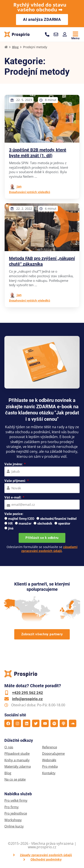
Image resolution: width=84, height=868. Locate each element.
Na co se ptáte (15, 779)
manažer (25, 524)
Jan (19, 186)
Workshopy (13, 820)
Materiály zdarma (18, 766)
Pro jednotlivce (16, 813)
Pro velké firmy (16, 800)
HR (10, 524)
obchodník (45, 524)
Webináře (49, 760)
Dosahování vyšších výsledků (29, 192)
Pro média (50, 766)
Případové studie (17, 754)
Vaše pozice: (14, 514)
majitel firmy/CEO (21, 519)
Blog (15, 47)
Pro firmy (12, 807)
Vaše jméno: (14, 464)
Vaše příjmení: (15, 481)
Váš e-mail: (13, 497)
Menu (75, 38)
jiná (11, 528)
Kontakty (49, 773)
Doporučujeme (54, 754)
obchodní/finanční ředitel (58, 519)
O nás (9, 747)
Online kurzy (14, 826)
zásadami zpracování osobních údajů (49, 549)
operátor (64, 524)
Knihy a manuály (17, 760)
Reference (50, 747)
